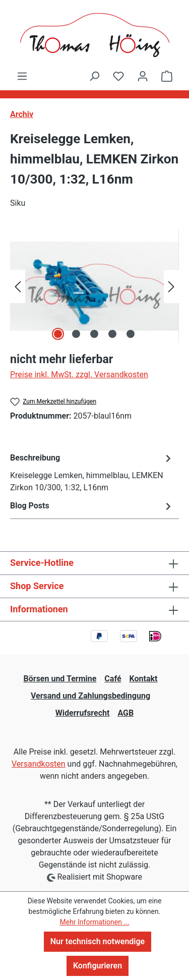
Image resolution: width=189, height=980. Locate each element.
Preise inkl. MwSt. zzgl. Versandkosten (79, 374)
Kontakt (144, 679)
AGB (125, 713)
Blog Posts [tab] (92, 506)
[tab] (92, 472)
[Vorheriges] (18, 286)
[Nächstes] (171, 286)
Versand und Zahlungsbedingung (90, 696)
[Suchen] (94, 76)
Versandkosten (39, 764)
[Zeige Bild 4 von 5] (112, 334)
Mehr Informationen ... (94, 922)
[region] (94, 286)
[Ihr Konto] (143, 76)
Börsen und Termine (60, 679)
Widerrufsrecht (83, 713)
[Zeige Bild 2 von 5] (76, 334)
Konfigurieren (98, 966)
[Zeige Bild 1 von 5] (58, 334)
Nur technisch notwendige (98, 941)
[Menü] (22, 76)
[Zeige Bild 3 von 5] (94, 334)
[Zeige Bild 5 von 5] (131, 334)
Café (113, 679)
